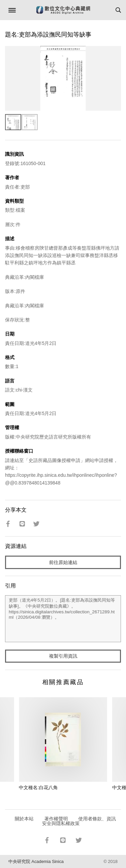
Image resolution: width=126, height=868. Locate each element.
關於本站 (24, 819)
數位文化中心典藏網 (63, 10)
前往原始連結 (63, 562)
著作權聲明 (56, 819)
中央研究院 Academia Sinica (36, 861)
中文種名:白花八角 (38, 787)
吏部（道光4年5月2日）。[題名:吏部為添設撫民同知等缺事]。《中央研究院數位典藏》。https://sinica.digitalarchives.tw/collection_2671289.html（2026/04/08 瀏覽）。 (63, 619)
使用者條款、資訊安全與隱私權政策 (79, 821)
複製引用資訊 (63, 656)
